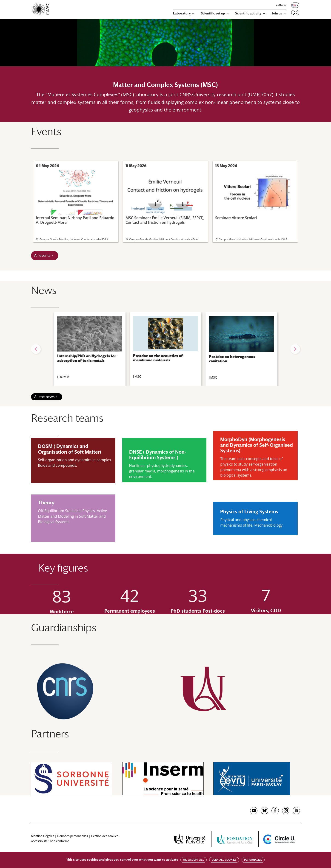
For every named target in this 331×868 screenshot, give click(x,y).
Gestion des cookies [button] (105, 836)
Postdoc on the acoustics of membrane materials (158, 358)
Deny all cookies (224, 860)
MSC (138, 377)
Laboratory (182, 13)
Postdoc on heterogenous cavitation (232, 359)
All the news (44, 397)
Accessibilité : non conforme (50, 841)
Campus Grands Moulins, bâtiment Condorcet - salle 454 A (74, 239)
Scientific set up (213, 13)
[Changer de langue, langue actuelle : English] (295, 5)
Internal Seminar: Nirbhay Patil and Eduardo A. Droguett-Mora (75, 197)
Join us (277, 13)
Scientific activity (248, 13)
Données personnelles (73, 836)
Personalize (253, 860)
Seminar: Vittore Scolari (255, 195)
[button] (36, 349)
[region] (165, 349)
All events (42, 255)
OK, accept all (193, 860)
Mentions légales (43, 836)
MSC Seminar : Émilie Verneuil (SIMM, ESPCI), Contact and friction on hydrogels (165, 197)
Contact (281, 5)
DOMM (64, 377)
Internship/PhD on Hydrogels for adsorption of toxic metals (87, 358)
